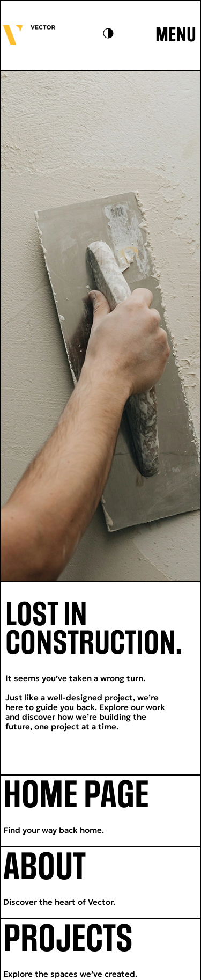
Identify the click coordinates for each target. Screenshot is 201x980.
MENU (176, 35)
